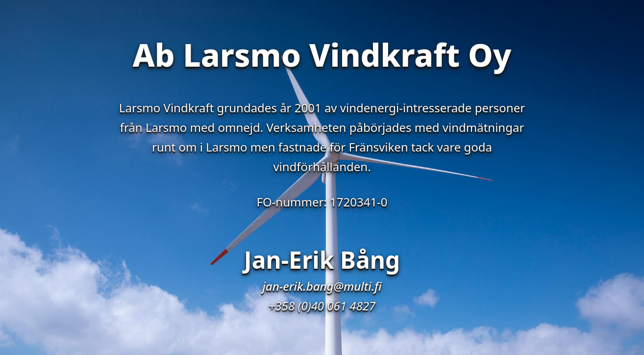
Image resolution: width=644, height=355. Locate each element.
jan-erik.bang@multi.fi (322, 286)
